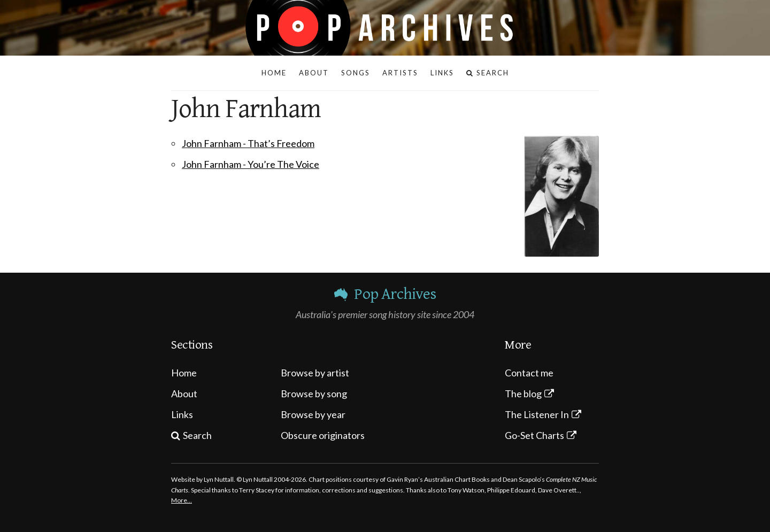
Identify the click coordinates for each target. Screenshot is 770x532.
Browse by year (313, 414)
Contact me (529, 373)
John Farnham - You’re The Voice (251, 164)
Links (182, 414)
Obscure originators (323, 435)
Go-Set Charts (534, 435)
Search (197, 435)
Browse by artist (315, 373)
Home (184, 373)
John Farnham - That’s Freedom (248, 143)
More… (182, 500)
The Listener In (537, 414)
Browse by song (314, 394)
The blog (523, 394)
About (184, 394)
